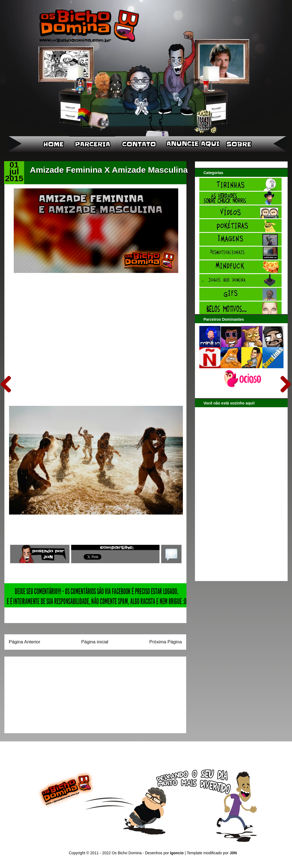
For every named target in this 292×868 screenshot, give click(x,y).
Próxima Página (166, 642)
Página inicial (95, 642)
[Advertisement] (43, 693)
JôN (233, 853)
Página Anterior (25, 642)
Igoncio (177, 853)
